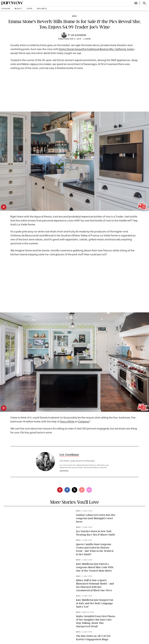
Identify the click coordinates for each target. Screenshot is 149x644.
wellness (42, 9)
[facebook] (67, 490)
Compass (84, 422)
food (30, 9)
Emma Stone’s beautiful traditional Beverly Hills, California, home (96, 49)
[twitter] (74, 490)
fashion (6, 9)
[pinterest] (4, 207)
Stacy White (67, 422)
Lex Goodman (78, 35)
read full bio (64, 471)
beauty (18, 9)
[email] (89, 490)
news (74, 16)
